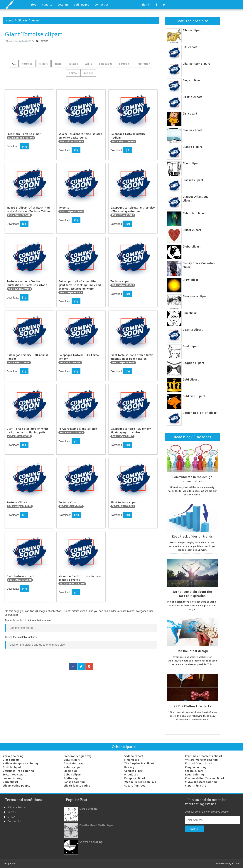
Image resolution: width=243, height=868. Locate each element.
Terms (11, 812)
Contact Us (102, 5)
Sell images (82, 5)
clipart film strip (196, 786)
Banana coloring (74, 782)
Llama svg (70, 771)
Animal (36, 20)
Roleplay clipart (135, 778)
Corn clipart (10, 782)
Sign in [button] (146, 5)
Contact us (14, 821)
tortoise (27, 64)
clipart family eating (77, 786)
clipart (43, 64)
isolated (73, 64)
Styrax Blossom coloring (201, 782)
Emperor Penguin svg (78, 756)
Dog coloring (88, 809)
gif (128, 150)
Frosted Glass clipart (199, 763)
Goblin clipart (72, 774)
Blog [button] (33, 5)
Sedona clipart (134, 756)
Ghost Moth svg (74, 763)
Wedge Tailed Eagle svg (140, 782)
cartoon (124, 64)
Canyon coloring (196, 767)
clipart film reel (135, 786)
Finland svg (132, 760)
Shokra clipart (194, 771)
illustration (143, 64)
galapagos (106, 64)
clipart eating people (17, 786)
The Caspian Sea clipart (139, 763)
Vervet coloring (13, 756)
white (89, 64)
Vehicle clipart (73, 767)
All (14, 64)
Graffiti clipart (12, 767)
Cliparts (47, 5)
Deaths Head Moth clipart (97, 825)
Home (10, 20)
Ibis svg (129, 767)
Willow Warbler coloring (201, 760)
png (25, 146)
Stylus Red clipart (14, 774)
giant (58, 64)
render (89, 73)
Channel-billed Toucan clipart (205, 778)
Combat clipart (134, 771)
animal (73, 73)
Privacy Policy (17, 807)
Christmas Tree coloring (18, 771)
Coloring (63, 5)
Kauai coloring (194, 774)
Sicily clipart (72, 760)
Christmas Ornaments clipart (204, 756)
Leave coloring (13, 778)
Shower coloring (91, 842)
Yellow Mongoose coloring (20, 763)
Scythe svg (71, 778)
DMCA (11, 817)
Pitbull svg (131, 774)
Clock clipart (11, 760)
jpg (76, 150)
